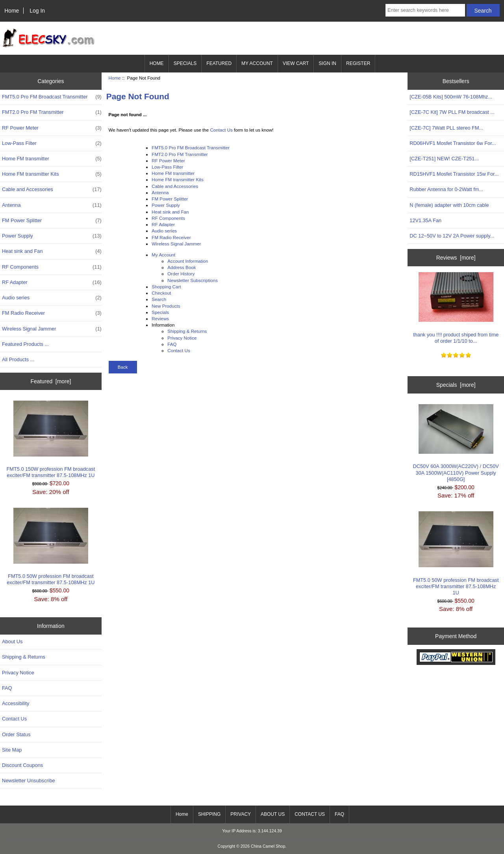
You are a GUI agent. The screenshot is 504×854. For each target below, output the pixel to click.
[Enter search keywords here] (425, 10)
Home (12, 11)
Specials (160, 312)
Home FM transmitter (52, 159)
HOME (157, 63)
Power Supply (52, 236)
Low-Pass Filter (52, 143)
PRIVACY (241, 814)
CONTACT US (310, 814)
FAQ (7, 688)
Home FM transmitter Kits (52, 174)
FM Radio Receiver (52, 313)
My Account (163, 255)
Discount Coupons (22, 765)
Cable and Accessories (52, 189)
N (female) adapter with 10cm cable (449, 205)
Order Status (16, 734)
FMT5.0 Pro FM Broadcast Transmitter (52, 97)
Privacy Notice (18, 673)
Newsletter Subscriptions (193, 280)
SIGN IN (327, 63)
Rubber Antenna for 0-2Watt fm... (446, 189)
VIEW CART (296, 63)
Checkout (161, 293)
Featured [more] (51, 381)
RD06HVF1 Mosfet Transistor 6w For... (453, 143)
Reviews (160, 318)
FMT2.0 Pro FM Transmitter (52, 112)
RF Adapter (52, 282)
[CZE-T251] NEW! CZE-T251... (444, 159)
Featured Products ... (25, 344)
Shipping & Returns (24, 657)
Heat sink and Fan (52, 251)
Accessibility (16, 703)
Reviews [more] (456, 258)
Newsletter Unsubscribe (29, 781)
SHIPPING (209, 814)
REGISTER (358, 63)
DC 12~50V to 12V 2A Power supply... (452, 236)
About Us (12, 641)
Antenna (52, 205)
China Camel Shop (268, 846)
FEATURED (219, 63)
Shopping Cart (166, 287)
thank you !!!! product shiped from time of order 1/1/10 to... (456, 308)
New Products (166, 306)
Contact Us (14, 719)
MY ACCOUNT (257, 63)
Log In (37, 11)
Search (159, 299)
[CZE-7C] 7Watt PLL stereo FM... (446, 128)
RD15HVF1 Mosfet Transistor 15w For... (454, 174)
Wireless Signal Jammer (52, 329)
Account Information (188, 261)
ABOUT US (273, 814)
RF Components (52, 267)
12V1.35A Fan (425, 220)
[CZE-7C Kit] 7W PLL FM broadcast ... (452, 112)
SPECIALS (185, 63)
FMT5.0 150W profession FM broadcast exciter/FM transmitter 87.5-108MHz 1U (51, 439)
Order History (181, 274)
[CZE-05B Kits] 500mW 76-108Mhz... (451, 97)
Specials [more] (456, 385)
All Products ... (18, 359)
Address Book (182, 267)
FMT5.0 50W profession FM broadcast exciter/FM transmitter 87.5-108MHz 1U (51, 547)
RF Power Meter (52, 128)
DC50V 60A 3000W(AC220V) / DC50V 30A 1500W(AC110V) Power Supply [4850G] (456, 443)
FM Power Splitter (52, 221)
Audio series (52, 298)
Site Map (12, 750)
